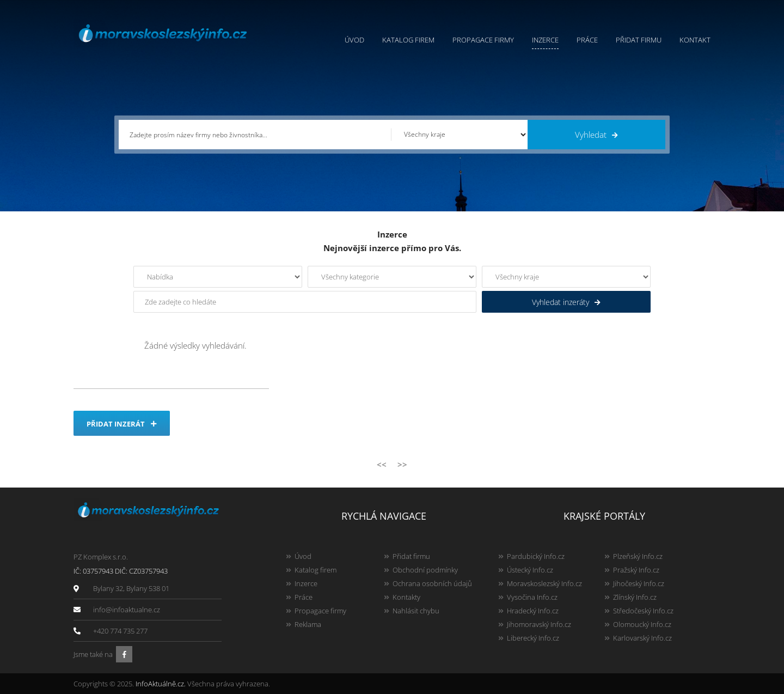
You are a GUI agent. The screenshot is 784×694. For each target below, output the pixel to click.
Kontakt (695, 40)
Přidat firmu (639, 40)
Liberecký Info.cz (533, 638)
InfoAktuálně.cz (160, 684)
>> (402, 464)
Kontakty (406, 597)
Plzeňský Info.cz (638, 556)
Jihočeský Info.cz (639, 583)
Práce (587, 40)
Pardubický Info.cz (536, 556)
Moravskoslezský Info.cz (544, 583)
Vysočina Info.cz (532, 597)
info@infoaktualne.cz (127, 610)
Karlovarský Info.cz (642, 638)
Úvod (354, 40)
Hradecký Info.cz (533, 611)
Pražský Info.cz (636, 570)
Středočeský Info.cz (643, 611)
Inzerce (545, 40)
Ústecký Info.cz (530, 570)
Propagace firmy (483, 40)
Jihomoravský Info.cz (539, 624)
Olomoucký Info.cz (642, 624)
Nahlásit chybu (416, 611)
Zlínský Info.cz (635, 597)
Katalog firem (408, 40)
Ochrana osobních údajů (432, 583)
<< (382, 464)
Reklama (308, 624)
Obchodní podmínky (425, 570)
